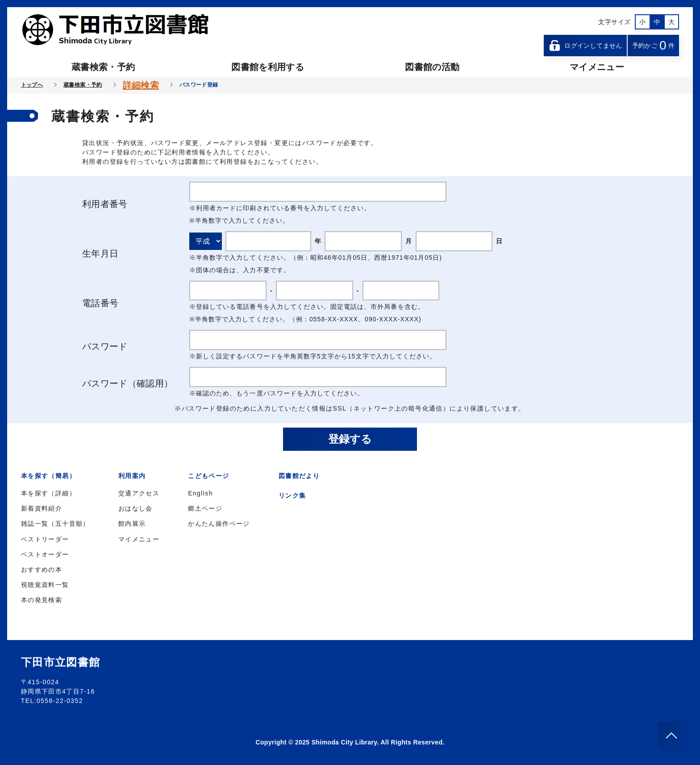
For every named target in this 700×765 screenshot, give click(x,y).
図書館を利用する (268, 67)
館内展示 (132, 524)
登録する (350, 439)
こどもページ (208, 476)
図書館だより (299, 476)
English (200, 493)
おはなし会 (135, 508)
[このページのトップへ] (672, 736)
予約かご (654, 45)
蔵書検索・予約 (103, 67)
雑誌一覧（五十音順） (55, 524)
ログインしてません (585, 46)
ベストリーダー (45, 539)
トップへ (32, 85)
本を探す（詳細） (48, 493)
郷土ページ (205, 508)
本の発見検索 (42, 600)
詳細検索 (141, 85)
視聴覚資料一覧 (45, 585)
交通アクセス (139, 493)
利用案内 (132, 476)
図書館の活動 (432, 67)
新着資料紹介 (42, 508)
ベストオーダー (45, 554)
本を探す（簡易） (48, 476)
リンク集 (292, 495)
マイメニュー (597, 67)
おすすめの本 (42, 570)
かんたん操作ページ (219, 524)
